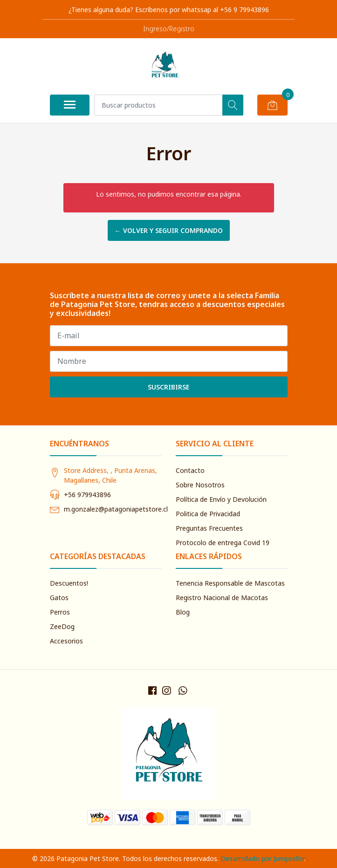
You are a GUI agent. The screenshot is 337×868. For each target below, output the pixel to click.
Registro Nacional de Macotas (222, 598)
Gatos (59, 598)
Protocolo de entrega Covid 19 (223, 543)
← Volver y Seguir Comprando (169, 230)
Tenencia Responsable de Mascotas (230, 583)
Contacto (190, 470)
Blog (183, 612)
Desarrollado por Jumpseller (262, 858)
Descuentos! (69, 583)
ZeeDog (62, 626)
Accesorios (66, 641)
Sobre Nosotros (200, 485)
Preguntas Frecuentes (209, 528)
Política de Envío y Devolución (221, 499)
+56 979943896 (87, 495)
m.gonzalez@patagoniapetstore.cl (116, 509)
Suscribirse (168, 387)
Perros (60, 612)
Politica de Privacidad (208, 514)
